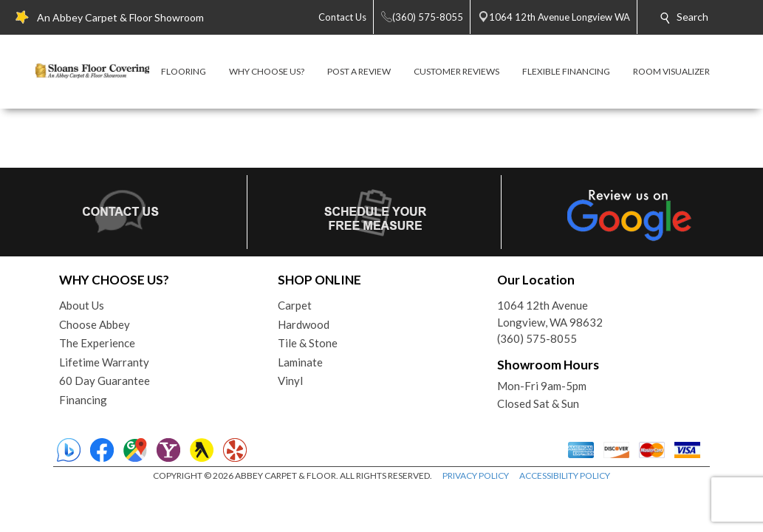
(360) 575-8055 (537, 338)
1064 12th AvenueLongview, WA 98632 (550, 314)
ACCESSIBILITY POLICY (565, 475)
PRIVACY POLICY (476, 475)
